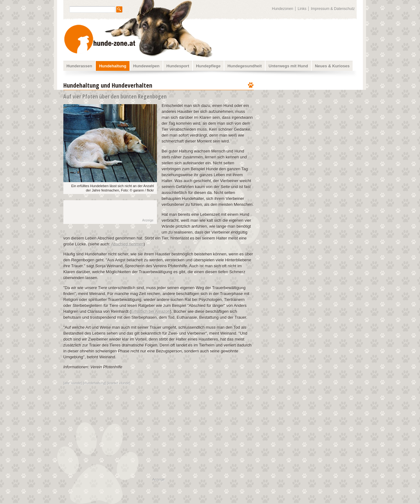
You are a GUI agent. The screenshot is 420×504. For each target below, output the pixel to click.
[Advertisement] (309, 120)
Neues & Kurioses (332, 66)
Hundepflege (208, 66)
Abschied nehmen (127, 244)
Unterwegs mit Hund (288, 66)
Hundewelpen (147, 66)
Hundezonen (283, 9)
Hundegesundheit (245, 66)
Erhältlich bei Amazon (151, 311)
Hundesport (178, 66)
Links (302, 9)
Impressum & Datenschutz (333, 9)
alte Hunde (73, 383)
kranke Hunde (119, 383)
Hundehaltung (112, 66)
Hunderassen (79, 66)
